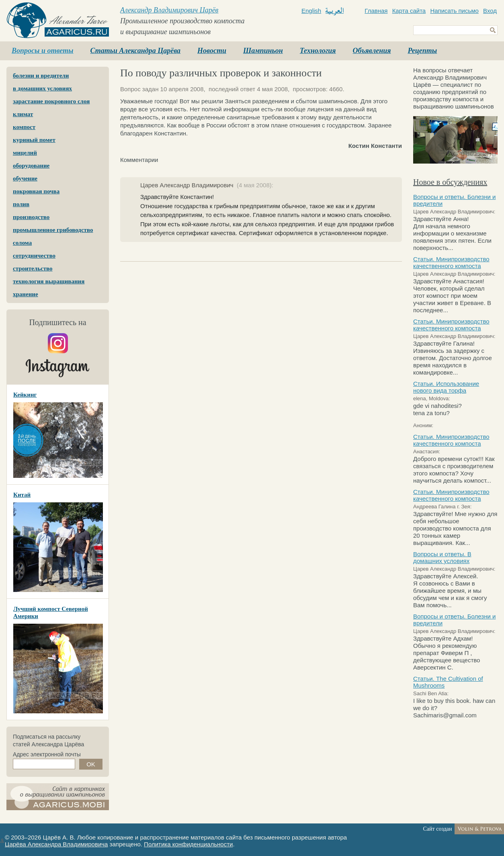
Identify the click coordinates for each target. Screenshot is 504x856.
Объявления (372, 51)
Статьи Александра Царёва (136, 51)
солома (22, 243)
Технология (318, 51)
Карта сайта (409, 11)
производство (31, 217)
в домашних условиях (42, 88)
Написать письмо (454, 11)
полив (21, 204)
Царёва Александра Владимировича (56, 844)
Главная (376, 11)
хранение (26, 294)
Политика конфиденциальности (188, 844)
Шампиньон (263, 51)
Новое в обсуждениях (450, 182)
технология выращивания (49, 281)
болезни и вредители (41, 76)
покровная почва (36, 191)
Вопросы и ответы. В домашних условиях (442, 557)
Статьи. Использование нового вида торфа (446, 387)
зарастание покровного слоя (51, 101)
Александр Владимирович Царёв (169, 10)
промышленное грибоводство (53, 230)
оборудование (31, 166)
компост (24, 127)
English (311, 11)
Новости (212, 51)
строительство (33, 268)
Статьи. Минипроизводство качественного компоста (451, 262)
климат (23, 114)
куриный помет (34, 140)
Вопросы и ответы (43, 51)
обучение (25, 178)
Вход (490, 11)
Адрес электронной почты (47, 754)
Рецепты (422, 51)
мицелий (25, 153)
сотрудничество (34, 256)
